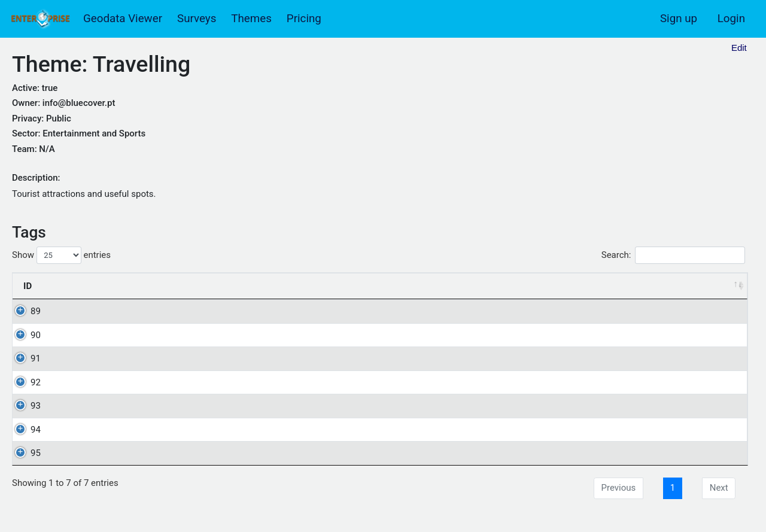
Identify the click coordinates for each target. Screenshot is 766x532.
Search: (673, 255)
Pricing (304, 19)
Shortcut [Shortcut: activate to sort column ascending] (623, 286)
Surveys (197, 19)
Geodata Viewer (123, 19)
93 (24, 406)
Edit (739, 48)
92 (24, 382)
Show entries (61, 255)
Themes (251, 19)
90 (24, 335)
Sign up (679, 19)
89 (24, 311)
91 (24, 358)
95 (24, 453)
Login (731, 19)
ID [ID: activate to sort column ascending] (28, 286)
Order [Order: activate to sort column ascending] (493, 286)
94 (24, 430)
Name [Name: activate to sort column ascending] (126, 286)
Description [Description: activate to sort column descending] (323, 286)
